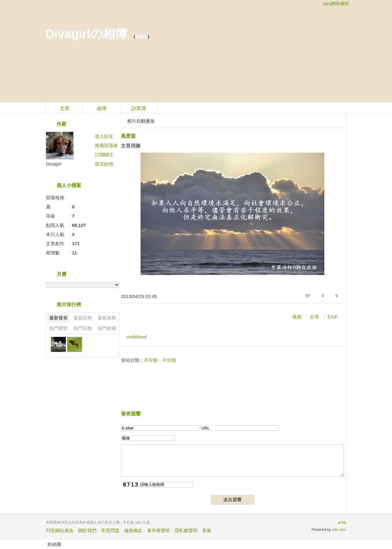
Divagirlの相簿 (86, 34)
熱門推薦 (107, 328)
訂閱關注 (104, 155)
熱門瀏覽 (58, 328)
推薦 (297, 317)
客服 (207, 530)
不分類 (151, 360)
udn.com (339, 530)
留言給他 (104, 164)
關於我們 (87, 530)
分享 (315, 317)
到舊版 (141, 37)
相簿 (102, 108)
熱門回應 (83, 328)
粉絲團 (54, 544)
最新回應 (83, 318)
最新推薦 (107, 318)
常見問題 (110, 530)
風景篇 (128, 136)
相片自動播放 (141, 121)
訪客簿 (139, 108)
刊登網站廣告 (60, 530)
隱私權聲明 (186, 530)
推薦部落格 (106, 145)
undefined (137, 337)
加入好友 (104, 136)
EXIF (333, 317)
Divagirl (54, 164)
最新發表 (58, 318)
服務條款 (133, 530)
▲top (342, 522)
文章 (65, 108)
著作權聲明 (158, 530)
